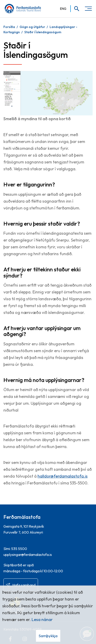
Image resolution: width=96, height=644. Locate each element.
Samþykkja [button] (48, 636)
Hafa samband (24, 585)
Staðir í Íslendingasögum (43, 32)
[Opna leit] (75, 9)
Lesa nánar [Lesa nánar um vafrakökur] (42, 620)
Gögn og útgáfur (32, 27)
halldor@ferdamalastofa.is (63, 476)
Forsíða (9, 27)
